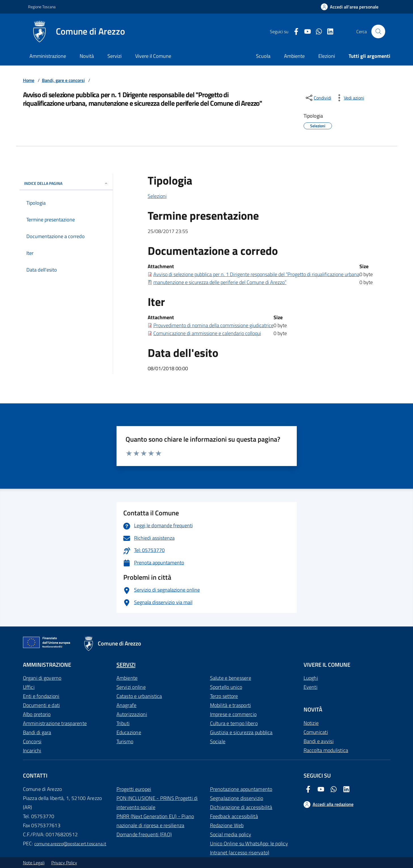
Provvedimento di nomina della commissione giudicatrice (213, 325)
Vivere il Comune (153, 56)
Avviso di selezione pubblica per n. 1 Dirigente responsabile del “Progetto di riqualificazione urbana (256, 274)
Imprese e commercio (233, 714)
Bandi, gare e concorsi (63, 80)
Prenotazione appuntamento (241, 789)
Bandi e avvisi (319, 741)
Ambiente (127, 678)
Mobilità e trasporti (231, 705)
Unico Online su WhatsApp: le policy (249, 843)
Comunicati (316, 732)
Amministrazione (48, 56)
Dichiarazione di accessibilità (241, 807)
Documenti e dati (42, 705)
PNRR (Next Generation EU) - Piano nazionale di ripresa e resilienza (155, 821)
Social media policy (231, 834)
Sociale (218, 741)
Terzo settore (224, 696)
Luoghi (311, 678)
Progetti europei (134, 789)
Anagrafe (127, 705)
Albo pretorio (37, 714)
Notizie (311, 723)
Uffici (29, 687)
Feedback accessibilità (234, 816)
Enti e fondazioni (41, 696)
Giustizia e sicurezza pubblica (241, 732)
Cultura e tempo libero (234, 723)
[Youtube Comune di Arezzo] (305, 32)
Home (29, 80)
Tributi (123, 723)
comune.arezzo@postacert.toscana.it (70, 844)
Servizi (115, 56)
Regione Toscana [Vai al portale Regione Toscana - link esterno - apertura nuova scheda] (42, 7)
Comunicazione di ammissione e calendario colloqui (207, 333)
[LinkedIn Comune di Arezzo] (328, 32)
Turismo (125, 741)
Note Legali (34, 863)
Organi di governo (42, 678)
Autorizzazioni (132, 714)
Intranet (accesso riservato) (240, 853)
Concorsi (32, 741)
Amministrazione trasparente (55, 723)
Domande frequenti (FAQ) (144, 834)
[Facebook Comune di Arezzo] (294, 32)
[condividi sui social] (318, 98)
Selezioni (157, 196)
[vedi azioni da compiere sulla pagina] (350, 98)
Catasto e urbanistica (139, 696)
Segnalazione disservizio (237, 798)
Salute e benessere (231, 678)
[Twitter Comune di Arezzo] (317, 32)
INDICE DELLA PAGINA (66, 183)
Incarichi (32, 750)
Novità (87, 56)
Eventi (311, 687)
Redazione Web (227, 825)
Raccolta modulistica (326, 750)
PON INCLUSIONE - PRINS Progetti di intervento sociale (157, 803)
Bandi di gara (37, 732)
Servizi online (131, 687)
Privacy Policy (64, 863)
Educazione (129, 732)
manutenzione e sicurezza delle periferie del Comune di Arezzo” (220, 282)
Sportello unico (226, 687)
